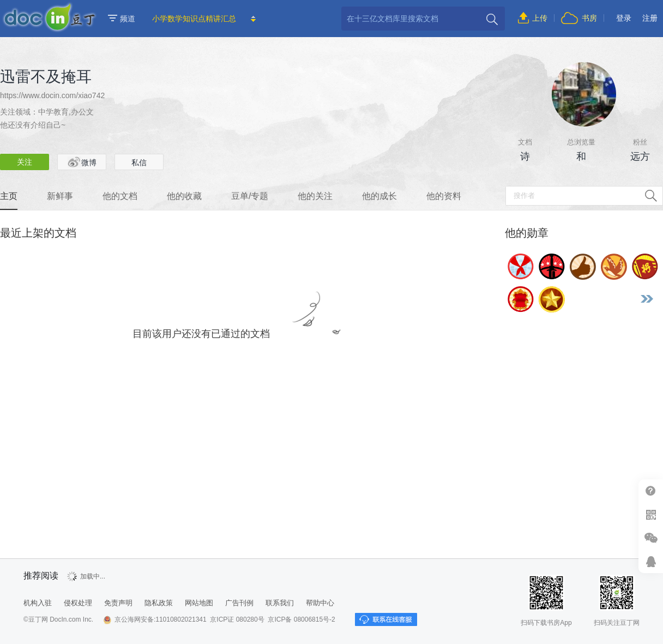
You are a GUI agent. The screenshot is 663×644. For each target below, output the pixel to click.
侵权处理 (78, 603)
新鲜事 (60, 196)
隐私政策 (159, 603)
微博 (82, 162)
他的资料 (444, 196)
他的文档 (120, 196)
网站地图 (199, 603)
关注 (25, 162)
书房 (589, 18)
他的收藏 (184, 196)
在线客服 (651, 561)
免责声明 (118, 603)
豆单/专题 (250, 196)
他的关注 (315, 196)
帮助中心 (651, 491)
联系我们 (280, 603)
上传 (540, 18)
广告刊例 (239, 603)
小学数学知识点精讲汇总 (194, 19)
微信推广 (651, 538)
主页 (9, 196)
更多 (647, 299)
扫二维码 (651, 514)
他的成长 (379, 196)
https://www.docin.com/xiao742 (52, 95)
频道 (122, 19)
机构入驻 (38, 603)
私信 (139, 162)
